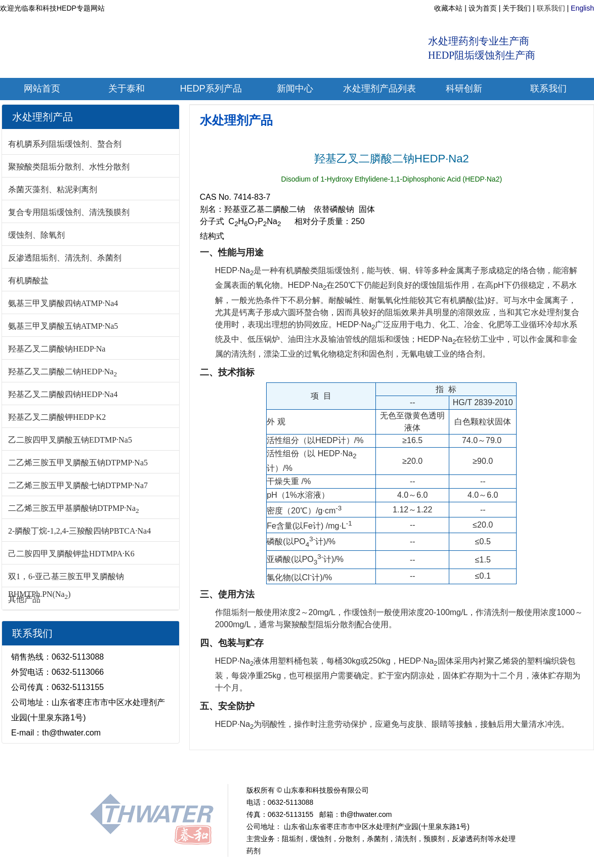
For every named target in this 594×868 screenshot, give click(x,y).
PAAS (362, 766)
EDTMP (274, 766)
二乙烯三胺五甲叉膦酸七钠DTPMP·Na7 (78, 485)
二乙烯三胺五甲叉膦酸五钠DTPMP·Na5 (78, 463)
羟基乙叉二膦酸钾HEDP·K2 (57, 417)
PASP (390, 766)
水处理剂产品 (236, 120)
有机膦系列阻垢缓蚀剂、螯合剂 (65, 144)
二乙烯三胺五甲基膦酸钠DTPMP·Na (74, 508)
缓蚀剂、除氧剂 (36, 235)
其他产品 (24, 599)
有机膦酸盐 (28, 280)
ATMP (243, 766)
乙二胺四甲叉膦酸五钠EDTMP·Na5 (70, 440)
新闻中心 (181, 766)
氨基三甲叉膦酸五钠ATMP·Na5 (63, 326)
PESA (419, 766)
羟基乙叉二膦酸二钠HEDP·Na (62, 372)
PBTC (306, 766)
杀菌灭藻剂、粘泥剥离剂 (53, 189)
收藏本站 (448, 8)
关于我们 (517, 8)
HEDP (214, 766)
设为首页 (483, 8)
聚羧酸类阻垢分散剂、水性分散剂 (69, 167)
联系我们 (551, 8)
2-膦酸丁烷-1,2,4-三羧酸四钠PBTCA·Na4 (79, 531)
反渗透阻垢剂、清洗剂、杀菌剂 (65, 258)
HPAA (334, 766)
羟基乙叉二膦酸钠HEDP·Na (57, 349)
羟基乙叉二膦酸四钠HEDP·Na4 (63, 394)
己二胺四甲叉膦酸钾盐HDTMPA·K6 (71, 554)
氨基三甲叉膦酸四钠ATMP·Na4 (63, 303)
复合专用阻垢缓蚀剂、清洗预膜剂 (69, 212)
